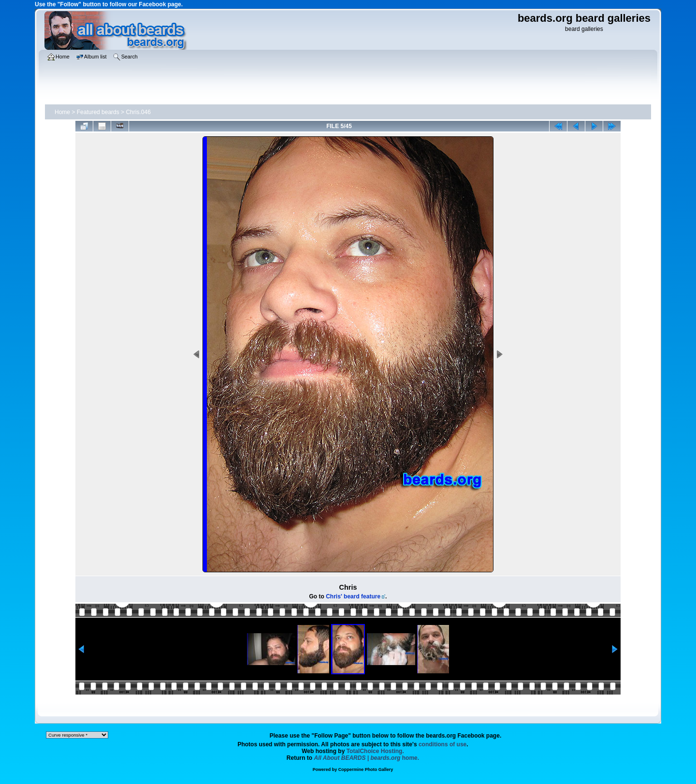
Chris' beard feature (353, 596)
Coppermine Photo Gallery (366, 769)
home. (367, 758)
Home (62, 112)
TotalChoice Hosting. (375, 751)
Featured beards (98, 112)
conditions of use (442, 744)
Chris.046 (138, 112)
